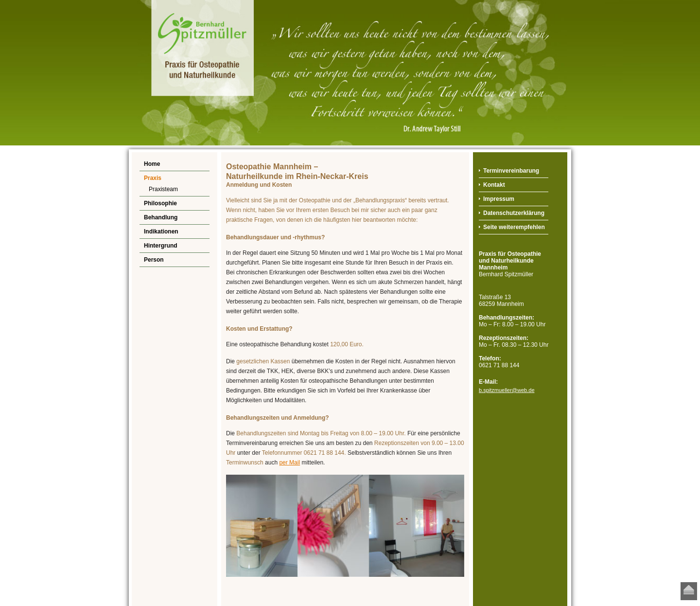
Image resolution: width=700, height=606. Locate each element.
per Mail (289, 463)
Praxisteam (163, 189)
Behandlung (161, 217)
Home (152, 164)
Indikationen (161, 232)
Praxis (153, 178)
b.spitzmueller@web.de (507, 390)
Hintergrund (161, 246)
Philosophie (160, 203)
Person (154, 260)
